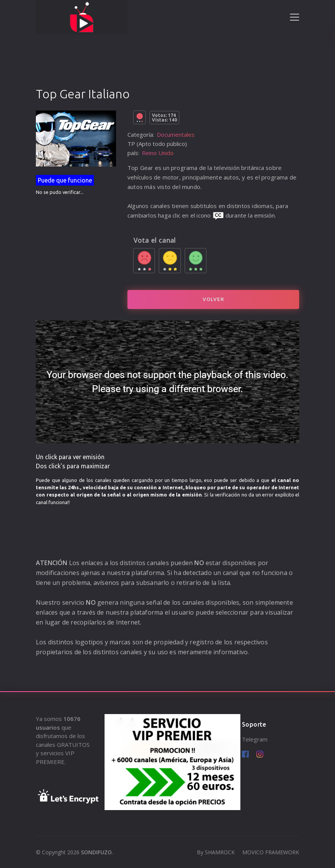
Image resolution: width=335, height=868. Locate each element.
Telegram (255, 739)
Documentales (176, 135)
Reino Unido (158, 153)
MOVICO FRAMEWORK (271, 852)
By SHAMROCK (216, 852)
